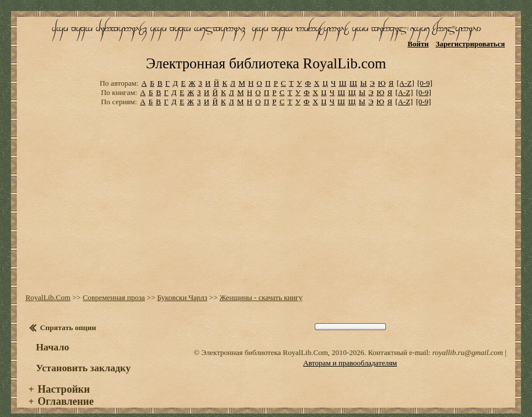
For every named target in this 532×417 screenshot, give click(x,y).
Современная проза (114, 288)
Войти (418, 44)
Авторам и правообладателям (350, 353)
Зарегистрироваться (470, 44)
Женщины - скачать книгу (261, 288)
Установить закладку (83, 358)
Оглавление (66, 392)
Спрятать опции (68, 318)
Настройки (64, 379)
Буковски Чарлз (182, 288)
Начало (52, 337)
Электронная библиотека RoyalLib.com (266, 54)
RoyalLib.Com (48, 288)
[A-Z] (405, 73)
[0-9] (425, 73)
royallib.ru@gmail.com (468, 343)
